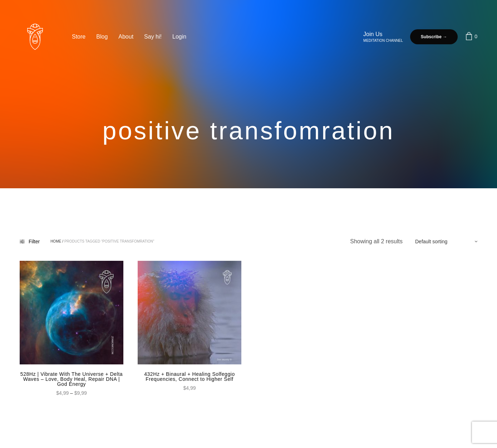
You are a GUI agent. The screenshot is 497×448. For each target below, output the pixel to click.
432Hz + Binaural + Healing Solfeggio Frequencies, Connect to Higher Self (190, 377)
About (126, 37)
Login (179, 37)
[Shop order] (443, 242)
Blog (102, 37)
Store (79, 37)
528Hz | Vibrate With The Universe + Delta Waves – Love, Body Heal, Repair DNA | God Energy (72, 379)
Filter (30, 242)
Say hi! (153, 37)
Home (56, 242)
